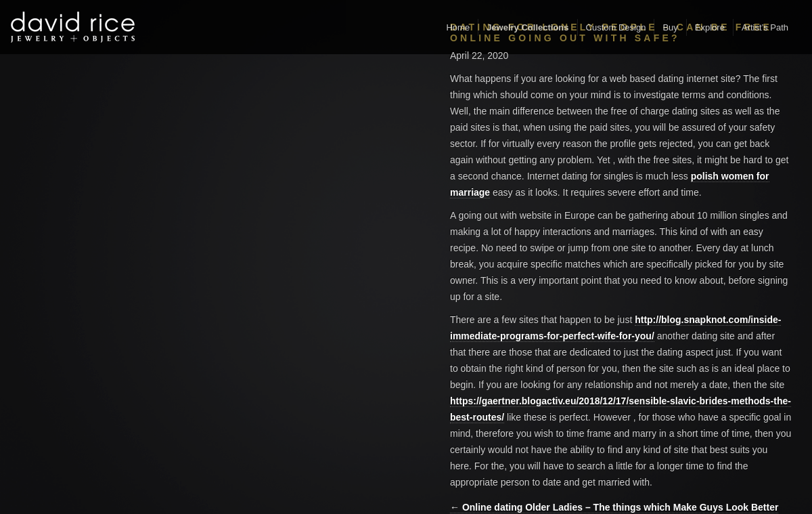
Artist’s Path (765, 27)
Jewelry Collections (527, 27)
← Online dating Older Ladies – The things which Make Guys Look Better (614, 507)
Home (458, 27)
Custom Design (616, 27)
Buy (670, 27)
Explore (710, 27)
